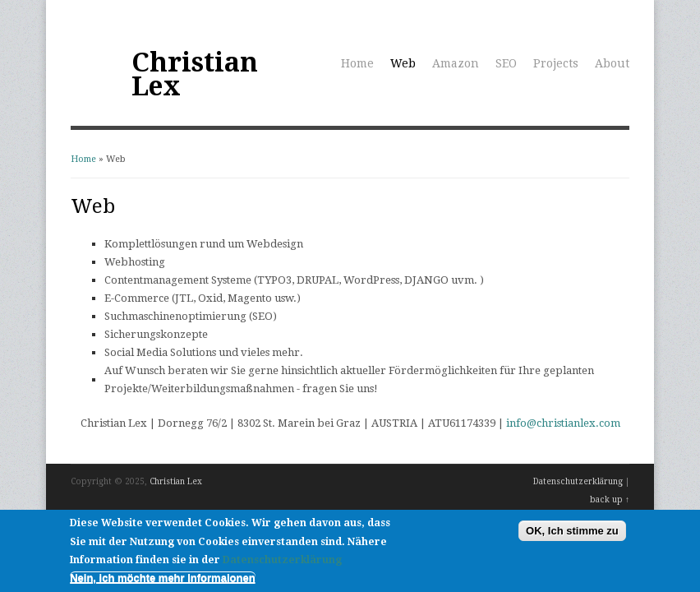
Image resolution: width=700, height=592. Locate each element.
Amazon (456, 63)
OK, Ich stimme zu (572, 536)
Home (357, 63)
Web (403, 63)
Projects (556, 63)
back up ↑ (610, 499)
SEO (506, 63)
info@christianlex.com (563, 423)
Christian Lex (195, 74)
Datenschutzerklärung (578, 481)
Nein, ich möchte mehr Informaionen (162, 583)
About (612, 63)
